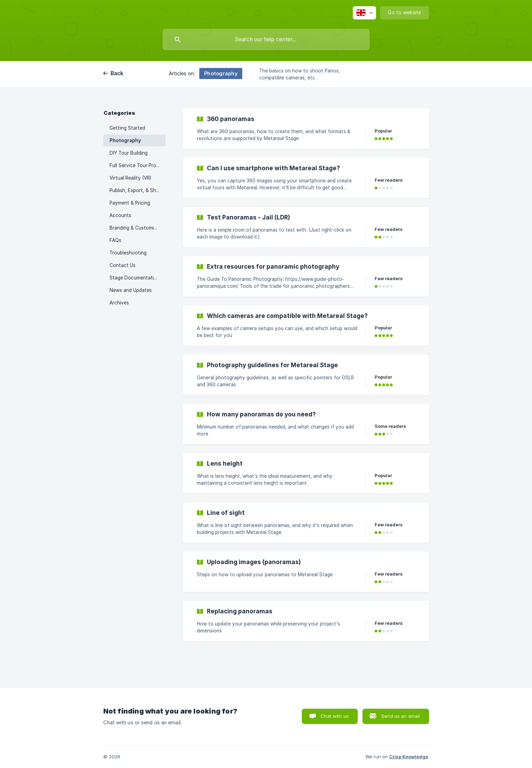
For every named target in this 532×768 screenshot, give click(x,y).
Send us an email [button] (400, 716)
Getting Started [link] (127, 128)
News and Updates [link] (131, 290)
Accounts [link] (120, 215)
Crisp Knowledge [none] (409, 757)
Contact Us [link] (123, 265)
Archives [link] (119, 303)
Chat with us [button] (335, 716)
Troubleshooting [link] (128, 253)
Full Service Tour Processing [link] (138, 165)
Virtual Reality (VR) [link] (130, 178)
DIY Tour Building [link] (129, 153)
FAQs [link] (115, 240)
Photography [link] (125, 140)
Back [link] (117, 73)
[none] (364, 13)
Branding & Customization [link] (138, 228)
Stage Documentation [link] (135, 278)
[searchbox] (266, 40)
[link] (306, 129)
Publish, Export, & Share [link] (136, 190)
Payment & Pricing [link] (130, 203)
